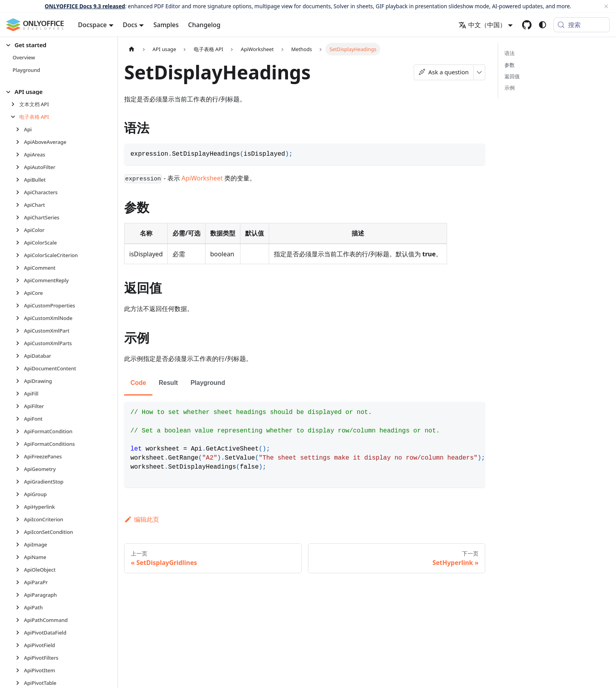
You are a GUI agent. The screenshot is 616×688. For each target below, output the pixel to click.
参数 (510, 65)
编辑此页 (142, 519)
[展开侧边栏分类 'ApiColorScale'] (20, 243)
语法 (510, 53)
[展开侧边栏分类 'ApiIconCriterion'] (20, 519)
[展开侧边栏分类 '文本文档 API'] (15, 104)
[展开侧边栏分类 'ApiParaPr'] (20, 582)
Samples (166, 25)
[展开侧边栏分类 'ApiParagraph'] (20, 595)
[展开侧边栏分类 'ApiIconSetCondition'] (20, 532)
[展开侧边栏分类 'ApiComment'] (20, 268)
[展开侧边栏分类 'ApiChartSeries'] (20, 217)
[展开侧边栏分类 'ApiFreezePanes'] (20, 456)
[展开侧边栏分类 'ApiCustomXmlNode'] (20, 318)
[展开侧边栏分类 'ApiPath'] (20, 607)
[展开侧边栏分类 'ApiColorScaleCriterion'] (20, 255)
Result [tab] (168, 383)
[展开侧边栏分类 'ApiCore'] (20, 293)
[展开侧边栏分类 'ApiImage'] (20, 545)
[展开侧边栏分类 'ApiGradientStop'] (20, 482)
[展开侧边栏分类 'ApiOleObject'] (20, 570)
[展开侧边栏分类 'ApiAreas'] (20, 155)
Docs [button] (130, 25)
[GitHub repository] (527, 25)
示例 (510, 88)
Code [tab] (138, 383)
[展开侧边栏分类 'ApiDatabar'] (20, 356)
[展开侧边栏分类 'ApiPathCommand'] (20, 620)
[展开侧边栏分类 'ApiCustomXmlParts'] (20, 343)
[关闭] (606, 6)
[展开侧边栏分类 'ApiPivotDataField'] (20, 633)
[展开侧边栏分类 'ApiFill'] (20, 394)
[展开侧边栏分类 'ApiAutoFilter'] (20, 167)
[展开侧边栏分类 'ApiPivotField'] (20, 645)
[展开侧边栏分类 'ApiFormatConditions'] (20, 444)
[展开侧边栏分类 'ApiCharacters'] (20, 192)
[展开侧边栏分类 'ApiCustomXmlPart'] (20, 331)
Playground (208, 383)
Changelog (204, 25)
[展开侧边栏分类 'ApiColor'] (20, 230)
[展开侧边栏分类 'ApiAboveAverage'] (20, 142)
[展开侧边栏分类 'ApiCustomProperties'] (20, 305)
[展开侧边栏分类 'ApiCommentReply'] (20, 280)
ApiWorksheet (202, 178)
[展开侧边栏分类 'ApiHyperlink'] (20, 507)
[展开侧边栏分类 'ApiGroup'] (20, 494)
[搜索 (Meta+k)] (582, 25)
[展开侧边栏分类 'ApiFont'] (20, 419)
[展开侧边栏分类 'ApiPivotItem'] (20, 670)
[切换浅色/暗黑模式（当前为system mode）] (543, 25)
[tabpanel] (305, 445)
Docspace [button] (93, 25)
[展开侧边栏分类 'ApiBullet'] (20, 180)
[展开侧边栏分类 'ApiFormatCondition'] (20, 431)
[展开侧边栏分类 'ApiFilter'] (20, 406)
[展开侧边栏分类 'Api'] (20, 129)
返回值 (512, 76)
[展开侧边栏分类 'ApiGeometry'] (20, 469)
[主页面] (132, 49)
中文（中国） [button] (482, 25)
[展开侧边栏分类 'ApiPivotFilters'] (20, 658)
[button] (55, 45)
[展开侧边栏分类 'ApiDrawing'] (20, 381)
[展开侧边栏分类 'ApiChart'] (20, 205)
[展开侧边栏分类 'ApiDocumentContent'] (20, 368)
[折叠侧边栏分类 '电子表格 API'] (15, 117)
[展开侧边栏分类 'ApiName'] (20, 557)
